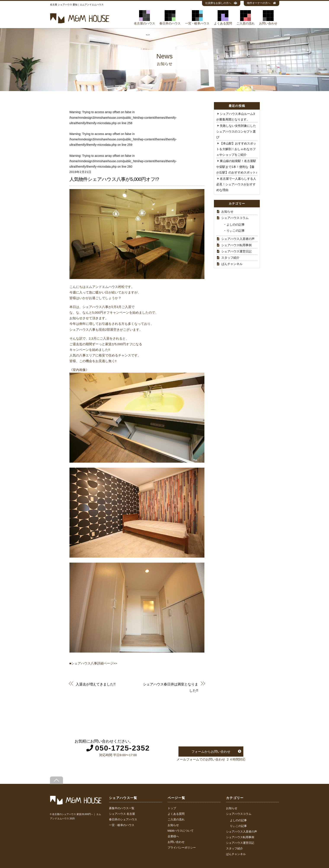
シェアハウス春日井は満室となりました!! (171, 687)
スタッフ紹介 (230, 258)
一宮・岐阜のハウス (122, 825)
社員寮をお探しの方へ (221, 3)
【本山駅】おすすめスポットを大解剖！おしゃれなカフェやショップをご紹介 (236, 149)
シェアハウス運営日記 (236, 251)
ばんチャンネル (232, 264)
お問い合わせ (268, 18)
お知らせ (227, 212)
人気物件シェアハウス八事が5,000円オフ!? (114, 179)
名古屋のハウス (144, 18)
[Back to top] (56, 780)
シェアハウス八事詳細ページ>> (94, 663)
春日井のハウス (170, 18)
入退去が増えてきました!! (96, 684)
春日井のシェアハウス (123, 820)
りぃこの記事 (236, 231)
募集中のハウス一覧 (122, 808)
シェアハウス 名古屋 (122, 814)
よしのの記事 (236, 225)
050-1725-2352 (122, 748)
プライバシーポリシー (182, 848)
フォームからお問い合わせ (211, 752)
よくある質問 (223, 18)
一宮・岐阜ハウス (197, 18)
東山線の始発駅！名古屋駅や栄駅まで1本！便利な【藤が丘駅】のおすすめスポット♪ (237, 167)
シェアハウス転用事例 (236, 245)
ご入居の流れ (246, 18)
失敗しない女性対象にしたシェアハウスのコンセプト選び (236, 131)
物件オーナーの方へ (262, 3)
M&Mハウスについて (181, 831)
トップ (172, 808)
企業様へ (173, 836)
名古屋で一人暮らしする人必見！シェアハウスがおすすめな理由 (236, 184)
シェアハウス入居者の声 (238, 239)
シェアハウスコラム (235, 218)
